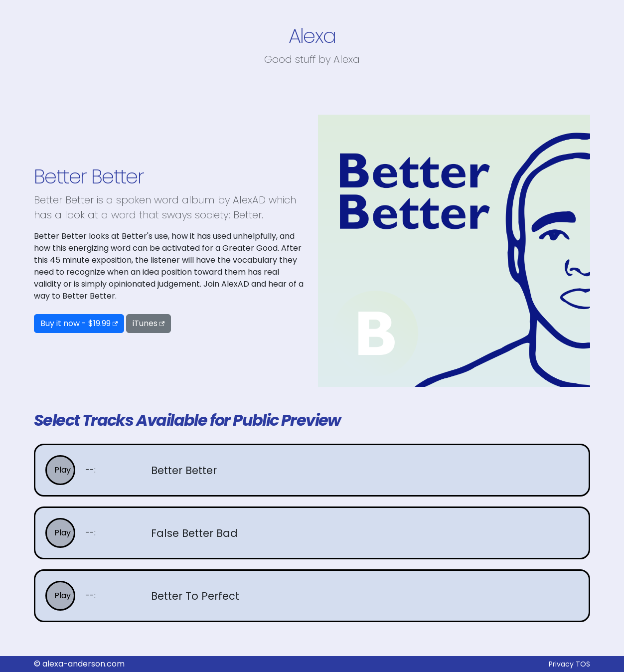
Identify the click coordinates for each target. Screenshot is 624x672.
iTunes (145, 323)
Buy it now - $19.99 (76, 323)
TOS (583, 664)
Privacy (561, 664)
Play (63, 470)
